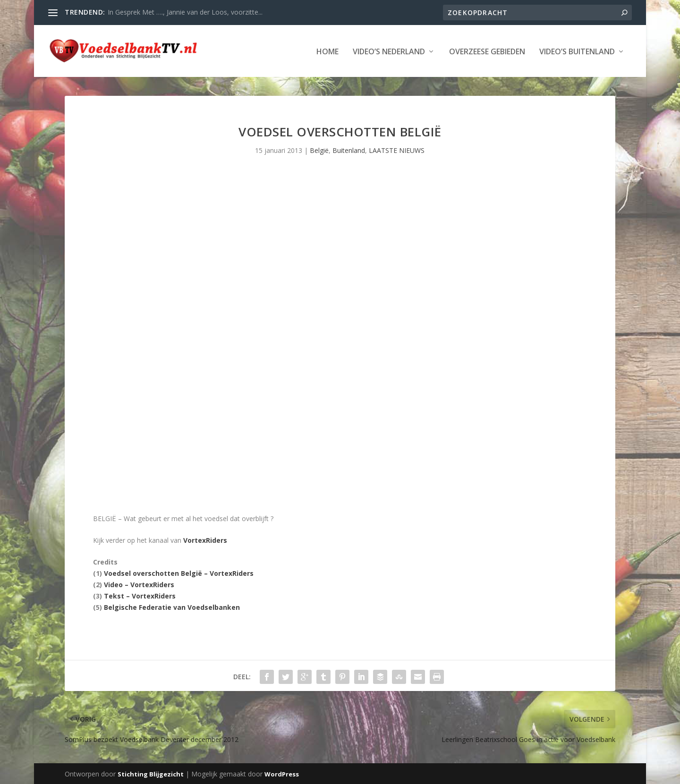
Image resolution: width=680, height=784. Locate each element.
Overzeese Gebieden (487, 51)
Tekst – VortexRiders (140, 595)
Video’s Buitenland (577, 51)
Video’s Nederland (389, 51)
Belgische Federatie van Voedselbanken (172, 606)
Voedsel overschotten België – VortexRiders (179, 572)
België (319, 149)
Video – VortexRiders (139, 584)
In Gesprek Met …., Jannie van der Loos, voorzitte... (185, 12)
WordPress (282, 773)
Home (327, 51)
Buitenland (349, 149)
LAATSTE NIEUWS (397, 149)
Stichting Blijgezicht (151, 773)
